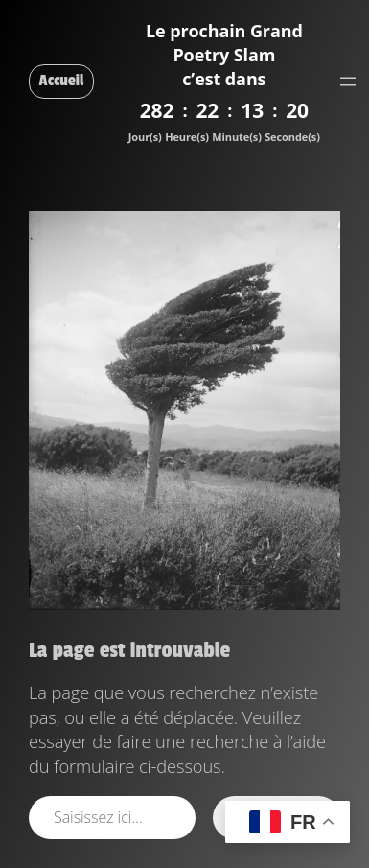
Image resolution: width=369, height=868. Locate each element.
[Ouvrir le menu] (348, 82)
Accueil (62, 81)
